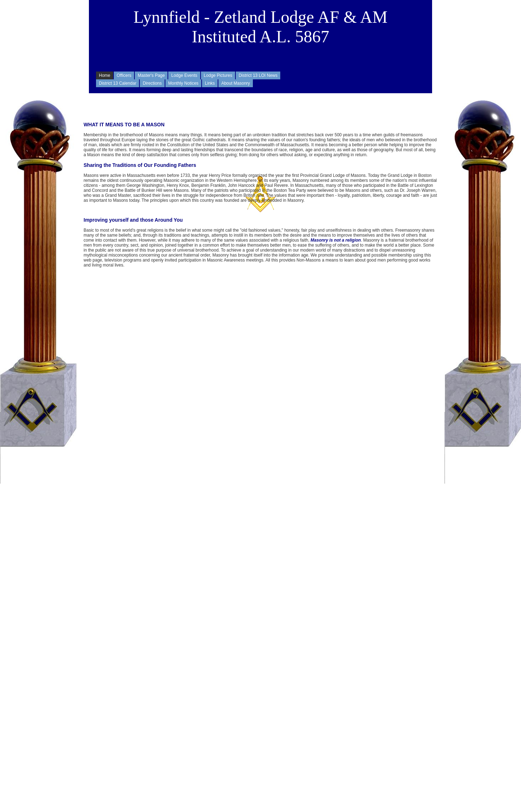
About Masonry (236, 83)
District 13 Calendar (118, 83)
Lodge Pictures (218, 75)
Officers (124, 75)
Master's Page (151, 75)
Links (210, 83)
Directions (152, 83)
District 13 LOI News (258, 75)
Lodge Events (184, 75)
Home (105, 75)
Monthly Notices (183, 83)
